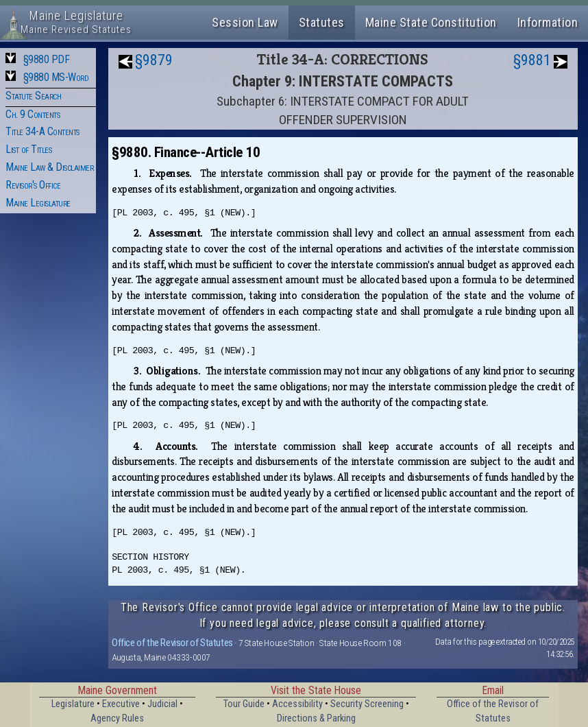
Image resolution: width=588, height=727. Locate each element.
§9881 (532, 60)
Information (548, 22)
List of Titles (28, 149)
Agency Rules (117, 718)
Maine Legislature (38, 203)
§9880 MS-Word (56, 77)
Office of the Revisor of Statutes (172, 643)
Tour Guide (244, 704)
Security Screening (367, 704)
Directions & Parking (316, 718)
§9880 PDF (47, 59)
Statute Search (33, 96)
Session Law (245, 22)
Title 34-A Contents (42, 131)
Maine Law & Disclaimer (49, 167)
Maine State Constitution (431, 22)
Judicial (162, 704)
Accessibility (297, 704)
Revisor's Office (33, 185)
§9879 (154, 60)
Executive (121, 704)
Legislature (73, 704)
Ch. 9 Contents (33, 114)
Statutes (322, 22)
